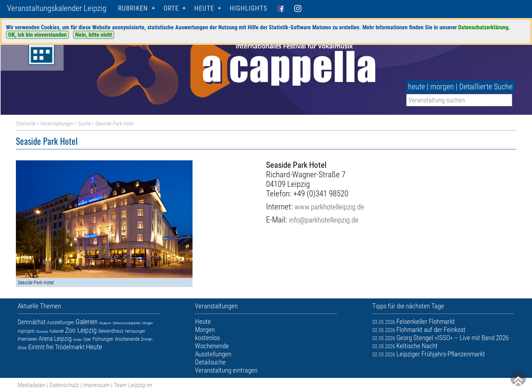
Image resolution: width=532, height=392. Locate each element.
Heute (94, 347)
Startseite (26, 124)
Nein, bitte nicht (94, 35)
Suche (84, 124)
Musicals (42, 331)
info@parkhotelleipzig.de (324, 220)
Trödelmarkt (70, 347)
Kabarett (57, 331)
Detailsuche (210, 362)
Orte (171, 8)
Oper (87, 339)
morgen (442, 87)
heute (416, 87)
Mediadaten (31, 385)
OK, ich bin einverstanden (37, 35)
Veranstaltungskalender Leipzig (57, 8)
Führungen (103, 339)
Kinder (78, 340)
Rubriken (133, 8)
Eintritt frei (41, 347)
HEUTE (204, 8)
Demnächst (32, 322)
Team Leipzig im (133, 385)
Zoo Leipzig (81, 330)
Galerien (87, 322)
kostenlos (207, 338)
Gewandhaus (111, 331)
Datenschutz (64, 385)
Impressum (96, 385)
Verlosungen (135, 331)
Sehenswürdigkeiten (127, 323)
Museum (105, 323)
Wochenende (127, 339)
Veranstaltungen (57, 124)
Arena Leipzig (55, 338)
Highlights (249, 8)
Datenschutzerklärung (483, 27)
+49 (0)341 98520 (321, 194)
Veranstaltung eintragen (226, 370)
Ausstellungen (61, 322)
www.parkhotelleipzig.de (329, 207)
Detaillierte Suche (486, 87)
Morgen (148, 323)
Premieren (27, 339)
